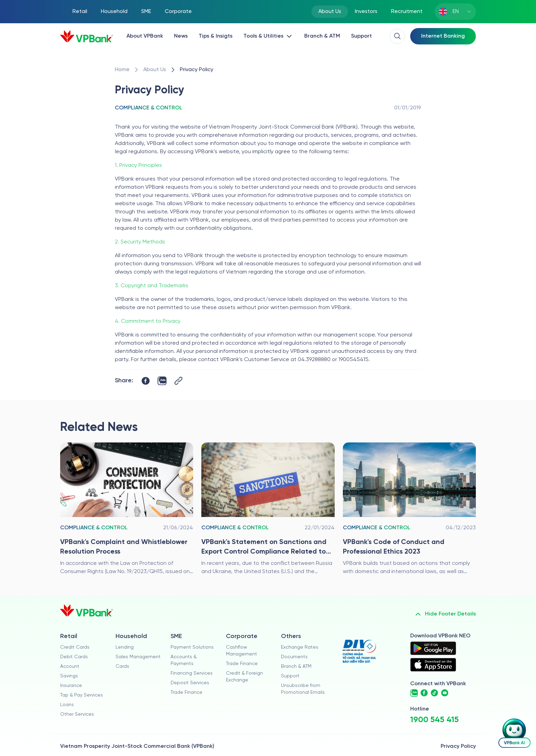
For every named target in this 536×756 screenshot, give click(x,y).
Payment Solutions (192, 647)
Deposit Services (190, 683)
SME (146, 11)
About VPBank (145, 36)
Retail (80, 11)
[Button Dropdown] (268, 36)
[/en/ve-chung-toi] (155, 70)
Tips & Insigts (216, 36)
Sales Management (138, 657)
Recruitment (407, 11)
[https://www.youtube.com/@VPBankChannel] (445, 693)
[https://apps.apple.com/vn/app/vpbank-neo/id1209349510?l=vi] (433, 665)
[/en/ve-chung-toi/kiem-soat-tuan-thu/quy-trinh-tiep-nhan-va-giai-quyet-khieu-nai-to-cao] (127, 509)
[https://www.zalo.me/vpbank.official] (414, 693)
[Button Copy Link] (178, 381)
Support (361, 36)
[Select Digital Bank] (443, 36)
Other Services (77, 714)
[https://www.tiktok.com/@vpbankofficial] (434, 693)
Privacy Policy (458, 746)
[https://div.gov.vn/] (359, 651)
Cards (122, 667)
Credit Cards (75, 647)
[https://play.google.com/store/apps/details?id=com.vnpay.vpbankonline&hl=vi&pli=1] (433, 648)
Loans (67, 705)
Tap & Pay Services (82, 695)
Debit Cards (74, 657)
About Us (330, 11)
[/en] (86, 36)
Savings (69, 676)
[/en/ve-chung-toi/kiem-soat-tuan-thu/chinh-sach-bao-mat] (197, 70)
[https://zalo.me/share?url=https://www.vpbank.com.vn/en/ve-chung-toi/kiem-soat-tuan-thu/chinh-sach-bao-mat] (162, 381)
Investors (366, 11)
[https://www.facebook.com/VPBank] (424, 693)
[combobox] (455, 12)
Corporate (178, 11)
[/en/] (122, 70)
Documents (294, 657)
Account (70, 667)
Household (114, 11)
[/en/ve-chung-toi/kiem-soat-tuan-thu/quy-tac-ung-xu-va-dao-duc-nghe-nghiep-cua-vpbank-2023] (409, 509)
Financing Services (192, 673)
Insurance (71, 686)
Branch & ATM (322, 36)
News (181, 36)
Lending (125, 647)
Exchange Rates (300, 647)
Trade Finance (186, 693)
